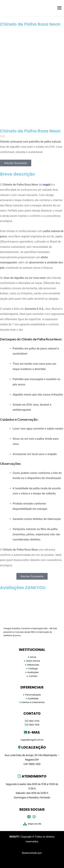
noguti (46, 185)
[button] (2, 107)
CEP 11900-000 (32, 764)
